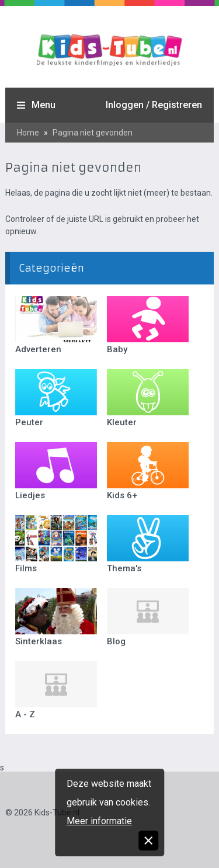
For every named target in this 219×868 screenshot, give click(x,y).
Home (28, 133)
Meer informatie (99, 821)
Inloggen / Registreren (154, 105)
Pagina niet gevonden (93, 133)
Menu (44, 105)
